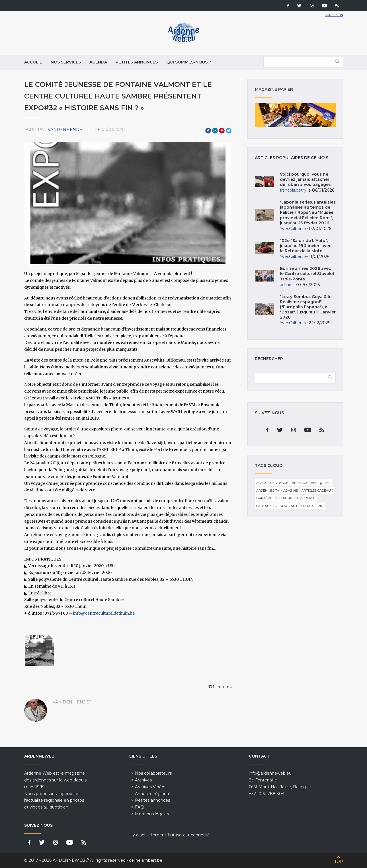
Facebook (208, 131)
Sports (308, 506)
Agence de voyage (272, 483)
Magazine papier (295, 115)
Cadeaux (264, 506)
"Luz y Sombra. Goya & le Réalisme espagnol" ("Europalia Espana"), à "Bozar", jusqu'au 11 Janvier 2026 (308, 307)
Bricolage (306, 498)
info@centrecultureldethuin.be (104, 613)
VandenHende (65, 130)
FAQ (139, 807)
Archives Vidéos (151, 787)
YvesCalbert (292, 229)
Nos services (66, 62)
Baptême (264, 498)
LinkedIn (215, 131)
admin (286, 285)
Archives (143, 780)
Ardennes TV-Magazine (277, 491)
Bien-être (285, 498)
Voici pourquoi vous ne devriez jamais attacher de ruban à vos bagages (305, 179)
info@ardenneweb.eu (270, 773)
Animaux (300, 483)
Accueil (33, 62)
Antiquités (321, 483)
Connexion (334, 15)
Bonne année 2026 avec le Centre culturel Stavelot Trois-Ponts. (307, 274)
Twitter (229, 131)
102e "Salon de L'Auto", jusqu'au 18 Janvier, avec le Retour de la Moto (306, 246)
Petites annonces (137, 62)
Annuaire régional (152, 794)
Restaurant (286, 506)
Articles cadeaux (317, 491)
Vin (321, 506)
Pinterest (222, 131)
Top (339, 861)
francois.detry (293, 190)
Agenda (98, 62)
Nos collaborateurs (153, 773)
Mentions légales (152, 814)
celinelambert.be (146, 860)
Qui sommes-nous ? (189, 62)
